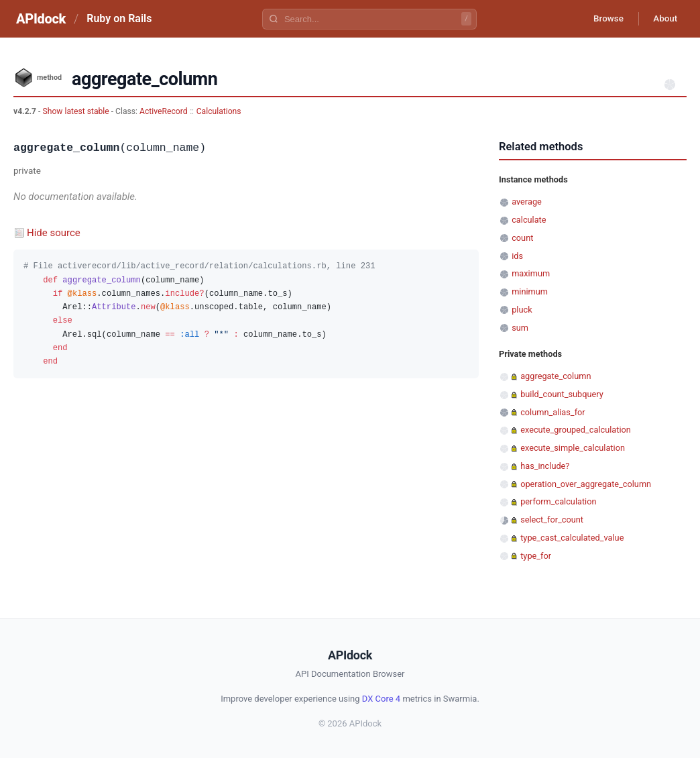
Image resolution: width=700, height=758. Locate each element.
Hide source (54, 233)
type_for (536, 556)
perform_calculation (558, 501)
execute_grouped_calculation (576, 430)
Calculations (219, 111)
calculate (529, 220)
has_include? (545, 466)
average (527, 202)
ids (517, 256)
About (663, 19)
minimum (530, 291)
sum (520, 328)
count (522, 238)
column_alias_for (552, 412)
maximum (531, 273)
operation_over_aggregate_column (586, 484)
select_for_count (552, 520)
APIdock (41, 19)
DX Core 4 (381, 699)
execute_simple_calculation (573, 448)
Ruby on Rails (119, 18)
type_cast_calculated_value (572, 538)
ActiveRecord (164, 111)
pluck (522, 310)
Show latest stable (76, 111)
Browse (602, 19)
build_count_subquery (562, 394)
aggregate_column (556, 376)
